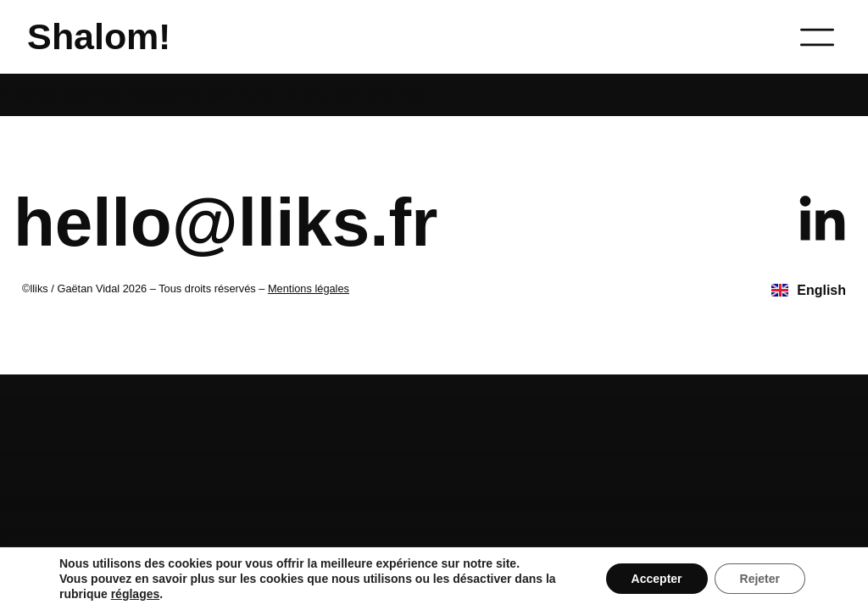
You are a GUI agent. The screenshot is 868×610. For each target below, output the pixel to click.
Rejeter (760, 579)
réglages (136, 594)
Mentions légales (309, 288)
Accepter (657, 579)
